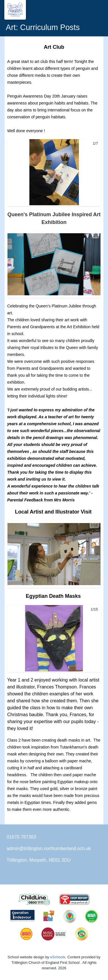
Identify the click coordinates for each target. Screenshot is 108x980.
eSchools (58, 957)
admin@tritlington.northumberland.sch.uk (49, 849)
